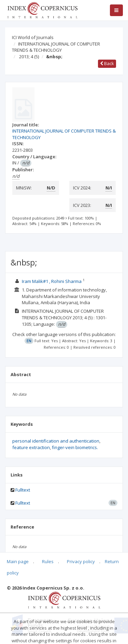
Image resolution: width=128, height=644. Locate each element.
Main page (18, 561)
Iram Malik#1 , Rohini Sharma (52, 281)
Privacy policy (81, 561)
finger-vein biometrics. (75, 447)
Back (107, 63)
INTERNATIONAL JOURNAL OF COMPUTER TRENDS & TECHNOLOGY (56, 47)
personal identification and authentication (56, 441)
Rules (48, 561)
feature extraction (31, 447)
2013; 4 (29, 57)
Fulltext (23, 490)
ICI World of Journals (33, 37)
